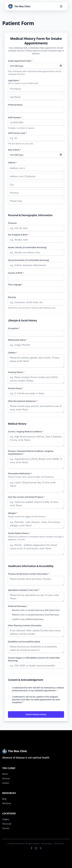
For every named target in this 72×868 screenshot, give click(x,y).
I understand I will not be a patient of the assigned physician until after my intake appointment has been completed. (36, 700)
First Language (15, 285)
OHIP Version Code (17, 133)
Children (13, 353)
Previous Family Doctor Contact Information (29, 574)
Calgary (6, 819)
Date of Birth (14, 150)
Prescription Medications (20, 474)
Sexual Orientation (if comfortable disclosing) (28, 260)
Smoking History (16, 372)
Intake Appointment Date (20, 61)
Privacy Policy (47, 844)
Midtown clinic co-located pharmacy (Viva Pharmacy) (36, 615)
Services (6, 778)
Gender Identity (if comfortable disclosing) (27, 247)
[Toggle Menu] (61, 6)
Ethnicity (12, 297)
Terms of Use (60, 844)
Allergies (13, 513)
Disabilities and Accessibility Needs (24, 642)
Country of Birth (16, 273)
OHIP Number (15, 118)
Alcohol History (16, 388)
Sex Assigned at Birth (18, 235)
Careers (6, 783)
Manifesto (7, 803)
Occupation (14, 328)
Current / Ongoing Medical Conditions (26, 432)
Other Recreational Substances (23, 401)
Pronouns (12, 223)
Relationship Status (18, 340)
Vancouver (7, 824)
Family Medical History (19, 533)
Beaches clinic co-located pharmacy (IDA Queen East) (36, 610)
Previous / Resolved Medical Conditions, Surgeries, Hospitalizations (31, 453)
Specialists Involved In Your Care (24, 590)
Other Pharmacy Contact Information (25, 626)
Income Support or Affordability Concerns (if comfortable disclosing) (34, 659)
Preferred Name (15, 105)
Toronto (6, 828)
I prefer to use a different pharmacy (28, 619)
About (5, 774)
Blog (4, 799)
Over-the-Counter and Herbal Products (26, 497)
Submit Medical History (36, 714)
